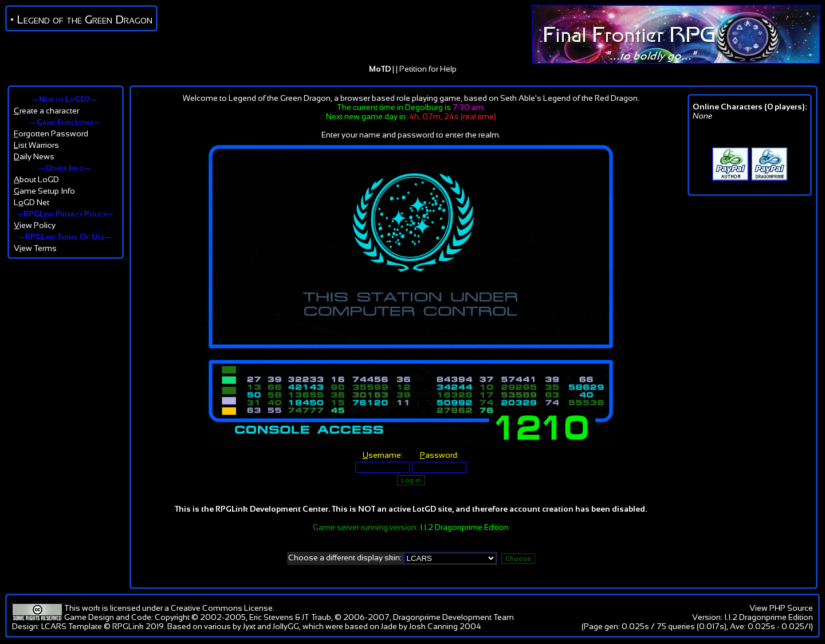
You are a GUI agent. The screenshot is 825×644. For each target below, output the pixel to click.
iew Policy (35, 225)
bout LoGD (36, 179)
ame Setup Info (44, 191)
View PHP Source (781, 608)
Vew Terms (35, 248)
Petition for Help (428, 69)
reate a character (46, 111)
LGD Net (32, 202)
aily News (34, 156)
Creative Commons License (222, 608)
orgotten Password (51, 133)
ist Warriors (36, 145)
